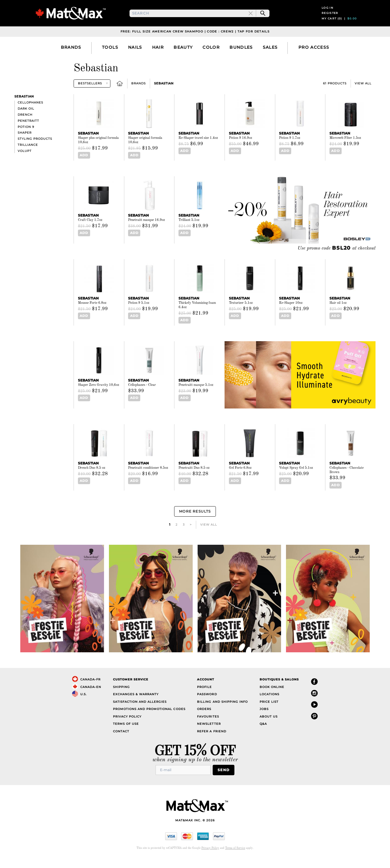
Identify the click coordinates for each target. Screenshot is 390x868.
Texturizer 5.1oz (241, 316)
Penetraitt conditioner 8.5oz (148, 480)
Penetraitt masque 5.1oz (196, 397)
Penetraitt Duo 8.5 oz (194, 480)
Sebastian (164, 96)
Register (330, 20)
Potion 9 (26, 140)
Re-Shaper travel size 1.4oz (198, 151)
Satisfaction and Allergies (140, 712)
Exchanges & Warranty (136, 705)
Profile (204, 697)
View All (363, 96)
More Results (195, 523)
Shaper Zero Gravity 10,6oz (99, 397)
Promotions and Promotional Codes (149, 720)
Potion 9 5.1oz (139, 316)
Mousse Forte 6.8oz (92, 316)
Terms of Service (235, 858)
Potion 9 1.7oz (290, 151)
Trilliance (28, 158)
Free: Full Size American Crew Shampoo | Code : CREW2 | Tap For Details (195, 45)
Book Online (272, 697)
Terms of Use (126, 734)
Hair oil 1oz (338, 316)
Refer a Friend (212, 742)
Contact (121, 742)
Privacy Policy (127, 727)
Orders (204, 720)
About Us (269, 727)
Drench (25, 128)
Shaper (25, 146)
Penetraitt (28, 134)
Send (225, 780)
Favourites (208, 727)
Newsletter (209, 734)
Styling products (35, 152)
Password (207, 705)
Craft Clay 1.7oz (90, 233)
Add (83, 168)
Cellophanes (30, 116)
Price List (269, 712)
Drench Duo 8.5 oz (92, 480)
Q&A (263, 734)
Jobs (264, 720)
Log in (327, 14)
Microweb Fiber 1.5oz (345, 151)
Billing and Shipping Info (222, 712)
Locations (269, 705)
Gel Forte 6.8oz (240, 480)
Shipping (121, 697)
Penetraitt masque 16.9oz (146, 233)
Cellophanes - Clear (142, 397)
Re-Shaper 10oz (291, 316)
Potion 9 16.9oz (240, 151)
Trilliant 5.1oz (189, 233)
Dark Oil (26, 122)
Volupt (25, 164)
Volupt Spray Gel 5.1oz (296, 480)
